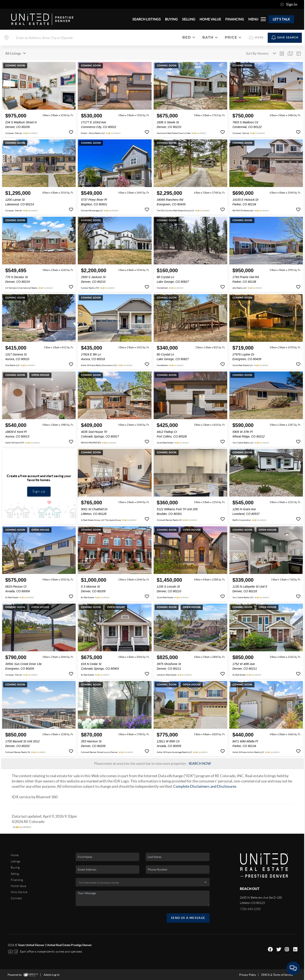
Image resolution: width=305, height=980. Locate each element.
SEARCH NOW (200, 763)
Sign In (289, 4)
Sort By (251, 53)
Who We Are (19, 892)
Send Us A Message (188, 918)
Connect (16, 898)
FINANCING (235, 19)
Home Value (18, 886)
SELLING (189, 19)
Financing (17, 880)
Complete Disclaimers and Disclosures (205, 786)
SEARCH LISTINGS (147, 19)
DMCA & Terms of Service (277, 975)
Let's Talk (281, 19)
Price (233, 37)
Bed (189, 37)
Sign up (39, 491)
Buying (15, 867)
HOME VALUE (210, 19)
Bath (210, 37)
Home (15, 855)
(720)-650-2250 (250, 909)
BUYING (171, 19)
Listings (15, 861)
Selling (15, 874)
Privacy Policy (248, 975)
